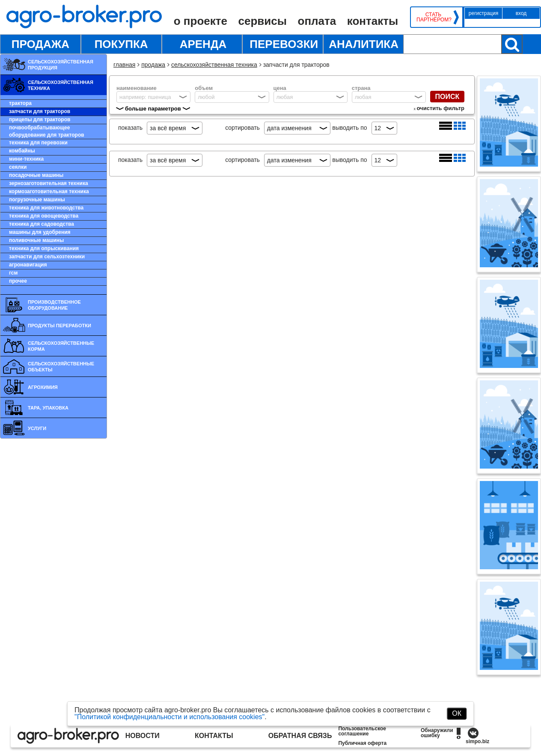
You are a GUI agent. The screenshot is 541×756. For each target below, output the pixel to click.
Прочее (18, 281)
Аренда (203, 44)
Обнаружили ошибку (437, 733)
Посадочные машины (36, 175)
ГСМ (13, 273)
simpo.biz (477, 741)
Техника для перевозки (38, 143)
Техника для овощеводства (44, 216)
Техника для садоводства (42, 224)
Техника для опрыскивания (44, 248)
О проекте (201, 21)
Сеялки (18, 167)
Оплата (317, 21)
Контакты (373, 21)
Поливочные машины (36, 240)
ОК (457, 713)
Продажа (40, 44)
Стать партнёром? (433, 17)
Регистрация (483, 13)
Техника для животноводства (46, 208)
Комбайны (22, 151)
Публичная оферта (362, 743)
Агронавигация (28, 265)
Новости (143, 736)
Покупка (121, 44)
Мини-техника (26, 159)
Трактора (20, 103)
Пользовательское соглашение (362, 731)
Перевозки (284, 44)
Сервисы (263, 21)
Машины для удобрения (40, 232)
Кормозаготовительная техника (49, 191)
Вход (521, 13)
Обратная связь (300, 736)
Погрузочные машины (37, 200)
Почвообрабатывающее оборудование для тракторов (47, 131)
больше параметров (153, 109)
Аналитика (364, 44)
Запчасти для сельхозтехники (47, 257)
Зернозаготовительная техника (49, 183)
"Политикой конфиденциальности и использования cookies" (169, 717)
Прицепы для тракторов (40, 120)
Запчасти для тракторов (40, 111)
